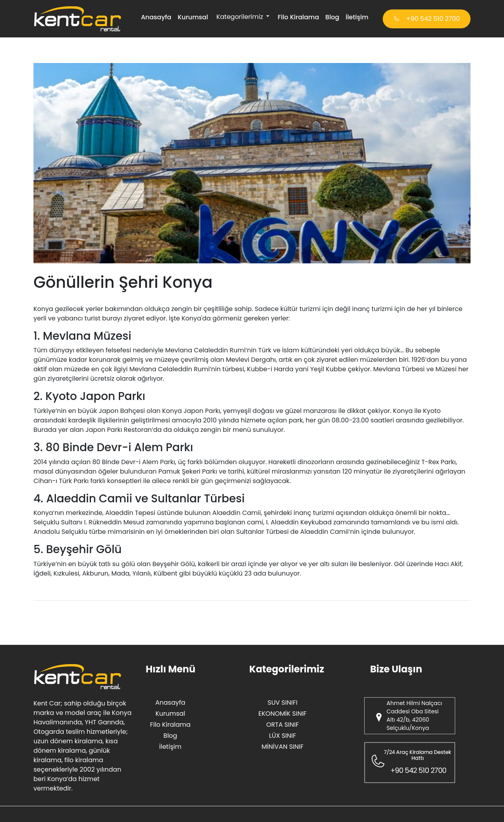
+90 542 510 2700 (427, 19)
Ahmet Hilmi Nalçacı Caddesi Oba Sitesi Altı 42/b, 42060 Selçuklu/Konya (414, 716)
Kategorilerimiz (240, 17)
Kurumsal (193, 17)
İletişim (357, 17)
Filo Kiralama (298, 17)
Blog (332, 17)
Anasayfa (156, 17)
